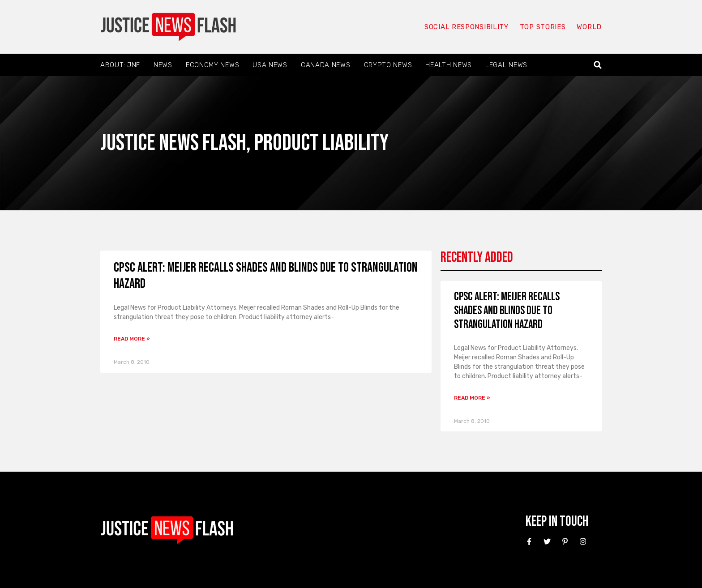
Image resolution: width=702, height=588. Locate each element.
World (589, 27)
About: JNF (120, 65)
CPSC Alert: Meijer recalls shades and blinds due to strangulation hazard (507, 311)
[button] (598, 65)
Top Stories (543, 27)
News (163, 65)
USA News (270, 65)
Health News (449, 65)
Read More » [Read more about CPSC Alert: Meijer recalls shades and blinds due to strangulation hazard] (132, 339)
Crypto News (388, 65)
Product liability (321, 143)
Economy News (212, 65)
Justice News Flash (173, 143)
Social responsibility (467, 27)
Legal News (506, 65)
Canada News (326, 65)
